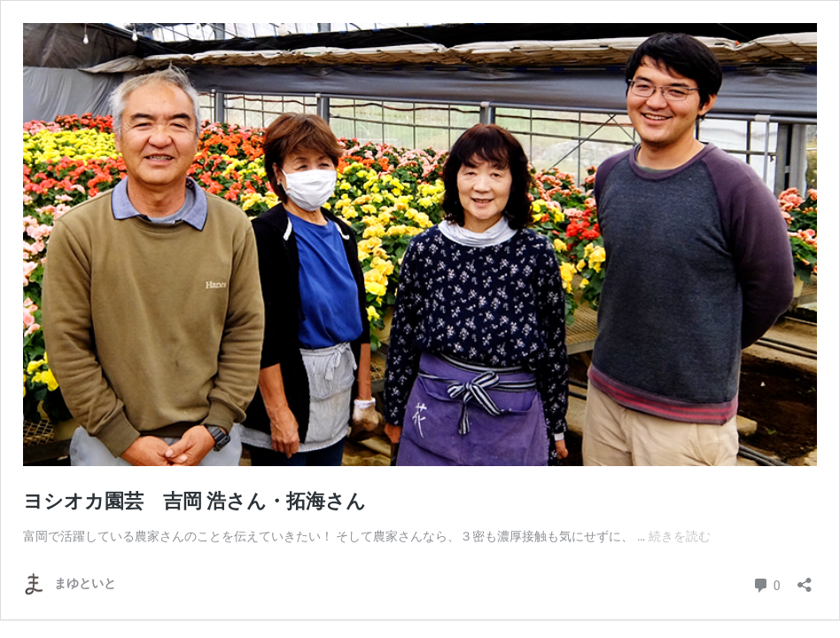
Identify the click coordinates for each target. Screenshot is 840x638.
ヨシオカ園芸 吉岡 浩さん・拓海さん (194, 501)
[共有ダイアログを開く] (805, 579)
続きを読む (680, 536)
